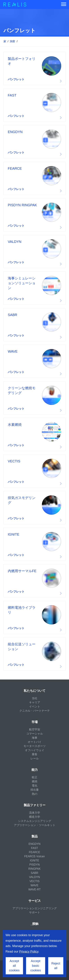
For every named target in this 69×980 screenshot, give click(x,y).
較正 (35, 777)
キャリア (35, 702)
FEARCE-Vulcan (34, 856)
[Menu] (64, 4)
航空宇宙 (35, 729)
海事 (35, 738)
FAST (34, 848)
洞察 (12, 41)
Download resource (34, 69)
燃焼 (35, 781)
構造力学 (35, 817)
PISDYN (35, 865)
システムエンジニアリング (35, 821)
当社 (35, 698)
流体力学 (35, 813)
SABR (35, 873)
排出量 (35, 790)
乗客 (35, 754)
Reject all (56, 966)
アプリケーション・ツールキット (35, 825)
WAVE (34, 885)
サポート (35, 912)
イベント (35, 707)
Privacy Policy (29, 952)
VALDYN (34, 877)
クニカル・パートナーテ (35, 711)
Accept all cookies (14, 966)
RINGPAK (34, 869)
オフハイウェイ (35, 750)
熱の (35, 794)
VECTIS (35, 881)
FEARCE (34, 852)
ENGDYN (34, 844)
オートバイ (35, 742)
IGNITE (34, 860)
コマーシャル (35, 734)
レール (35, 758)
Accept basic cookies (36, 966)
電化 (35, 786)
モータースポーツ (35, 746)
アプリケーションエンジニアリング (35, 908)
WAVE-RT (35, 889)
